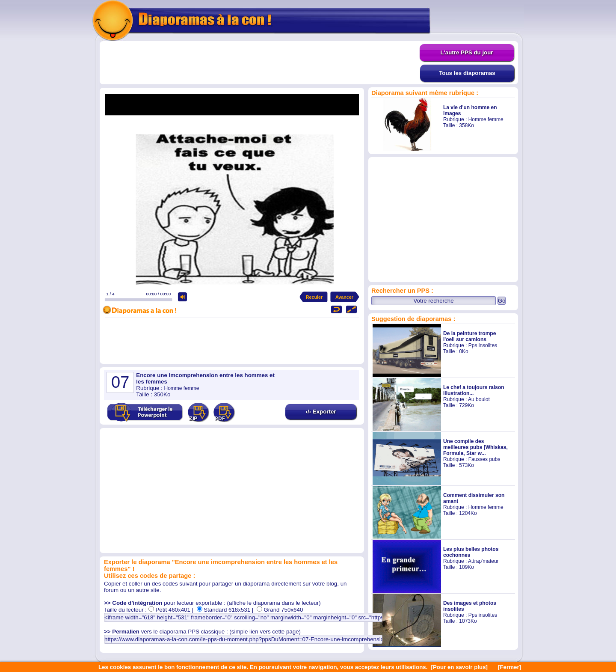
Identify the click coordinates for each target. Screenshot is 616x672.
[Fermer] (509, 667)
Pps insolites (483, 345)
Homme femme (486, 119)
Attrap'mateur (483, 561)
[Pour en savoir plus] (459, 667)
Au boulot (479, 399)
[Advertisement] (260, 63)
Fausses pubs (484, 459)
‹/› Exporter (321, 412)
